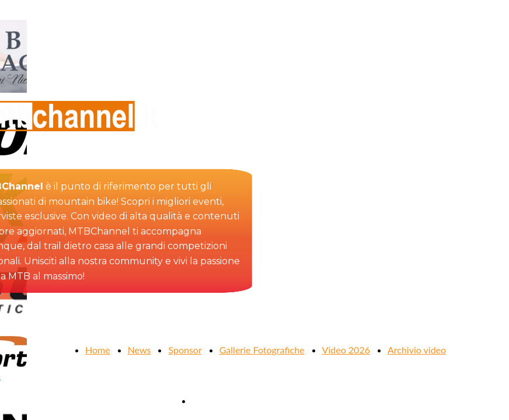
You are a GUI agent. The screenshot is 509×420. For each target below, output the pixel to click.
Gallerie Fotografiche (262, 350)
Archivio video (417, 350)
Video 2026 (346, 350)
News (140, 350)
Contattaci (213, 400)
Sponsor (185, 350)
